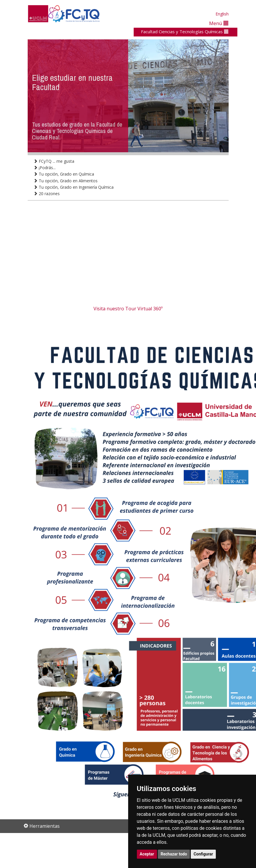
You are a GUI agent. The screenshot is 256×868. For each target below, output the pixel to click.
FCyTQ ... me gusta (54, 161)
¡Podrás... (45, 168)
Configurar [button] (203, 854)
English (222, 14)
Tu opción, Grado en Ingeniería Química (74, 187)
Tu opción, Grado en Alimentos (66, 181)
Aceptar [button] (147, 854)
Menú (219, 23)
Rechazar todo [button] (174, 854)
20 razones (47, 194)
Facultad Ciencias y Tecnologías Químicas (185, 32)
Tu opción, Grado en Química (64, 174)
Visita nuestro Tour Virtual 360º (128, 309)
